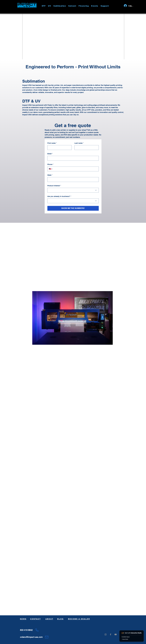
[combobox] (73, 190)
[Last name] (86, 148)
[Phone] (37, 630)
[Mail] (47, 637)
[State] (72, 180)
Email (50, 154)
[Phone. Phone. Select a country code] (51, 169)
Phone (50, 164)
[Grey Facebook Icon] (111, 634)
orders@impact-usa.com (31, 637)
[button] (45, 6)
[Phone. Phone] (75, 169)
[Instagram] (106, 634)
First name (52, 143)
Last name (79, 143)
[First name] (59, 148)
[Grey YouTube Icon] (116, 634)
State (50, 175)
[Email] (72, 158)
